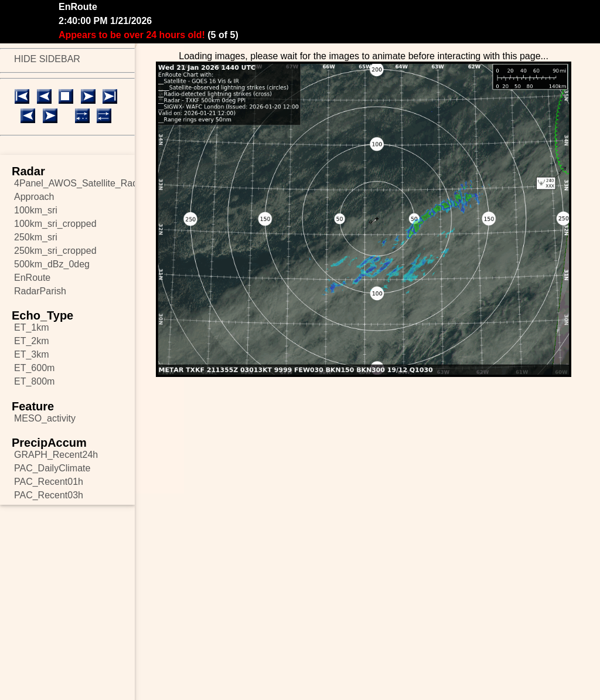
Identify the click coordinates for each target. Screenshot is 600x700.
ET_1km (32, 327)
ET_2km (32, 341)
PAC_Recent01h (49, 482)
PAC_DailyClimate (52, 468)
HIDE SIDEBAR (47, 59)
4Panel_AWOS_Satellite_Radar (74, 183)
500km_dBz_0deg (52, 264)
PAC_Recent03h (49, 495)
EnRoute (32, 278)
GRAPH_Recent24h (56, 455)
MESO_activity (45, 418)
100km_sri (36, 210)
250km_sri (36, 237)
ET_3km (32, 354)
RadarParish (40, 291)
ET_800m (34, 381)
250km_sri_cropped (55, 251)
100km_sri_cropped (55, 224)
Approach (34, 197)
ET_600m (34, 368)
